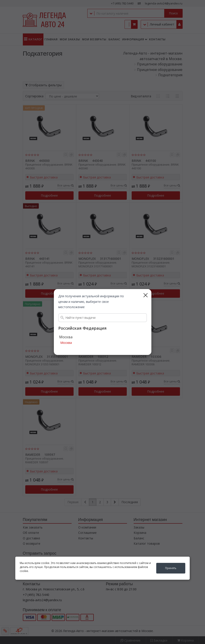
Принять (171, 568)
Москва (66, 343)
